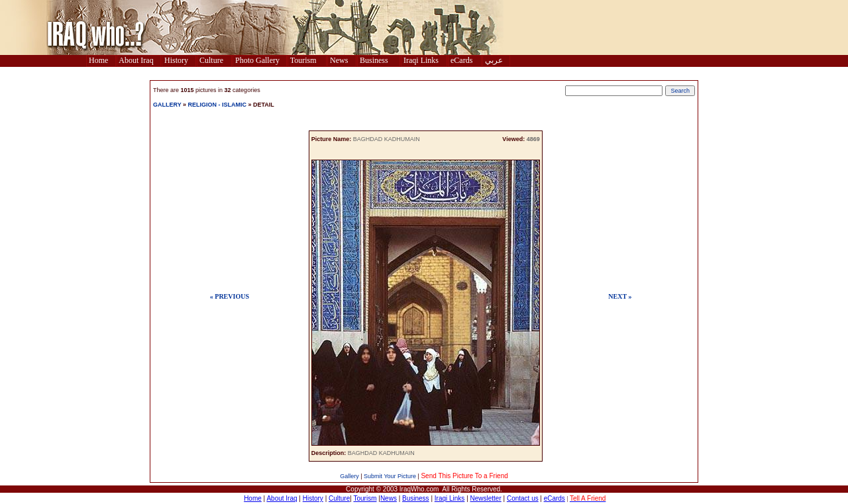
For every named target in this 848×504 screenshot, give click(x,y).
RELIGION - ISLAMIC (218, 105)
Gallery (349, 476)
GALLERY (167, 105)
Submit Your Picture (390, 476)
